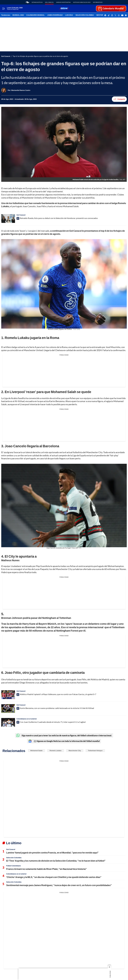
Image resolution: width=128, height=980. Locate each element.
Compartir (119, 99)
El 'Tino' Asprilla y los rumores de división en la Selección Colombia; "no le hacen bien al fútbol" (56, 861)
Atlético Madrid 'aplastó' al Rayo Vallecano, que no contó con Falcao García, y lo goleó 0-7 (58, 694)
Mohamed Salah (36, 750)
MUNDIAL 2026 (18, 15)
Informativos (98, 2)
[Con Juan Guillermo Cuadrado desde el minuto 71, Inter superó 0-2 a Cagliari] (8, 722)
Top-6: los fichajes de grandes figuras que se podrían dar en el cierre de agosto (40, 56)
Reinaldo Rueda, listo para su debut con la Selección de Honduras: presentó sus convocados (59, 218)
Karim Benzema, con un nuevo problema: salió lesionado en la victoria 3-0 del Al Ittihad (57, 708)
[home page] (27, 2)
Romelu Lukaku (56, 750)
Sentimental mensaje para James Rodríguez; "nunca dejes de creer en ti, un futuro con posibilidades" (59, 885)
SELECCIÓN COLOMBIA (85, 15)
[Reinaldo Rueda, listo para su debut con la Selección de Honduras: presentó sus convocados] (8, 219)
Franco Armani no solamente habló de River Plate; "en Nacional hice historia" (46, 869)
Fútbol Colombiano (13, 866)
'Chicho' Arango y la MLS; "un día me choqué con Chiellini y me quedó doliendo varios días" (54, 877)
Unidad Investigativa (63, 2)
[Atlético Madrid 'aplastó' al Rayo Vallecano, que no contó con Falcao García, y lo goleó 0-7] (8, 695)
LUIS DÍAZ (69, 15)
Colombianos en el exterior (27, 719)
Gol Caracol (49, 2)
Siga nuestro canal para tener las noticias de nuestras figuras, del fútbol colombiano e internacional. (64, 735)
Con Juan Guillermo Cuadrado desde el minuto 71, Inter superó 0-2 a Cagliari (53, 722)
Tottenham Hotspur (95, 750)
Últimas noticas (37, 2)
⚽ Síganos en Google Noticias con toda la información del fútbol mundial (64, 741)
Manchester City (75, 750)
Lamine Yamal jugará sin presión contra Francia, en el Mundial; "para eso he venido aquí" (52, 853)
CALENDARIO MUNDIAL (35, 15)
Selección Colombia (14, 858)
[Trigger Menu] (3, 9)
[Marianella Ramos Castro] (21, 90)
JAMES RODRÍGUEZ (55, 15)
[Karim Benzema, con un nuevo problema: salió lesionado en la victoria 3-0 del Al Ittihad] (8, 709)
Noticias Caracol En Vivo (82, 2)
